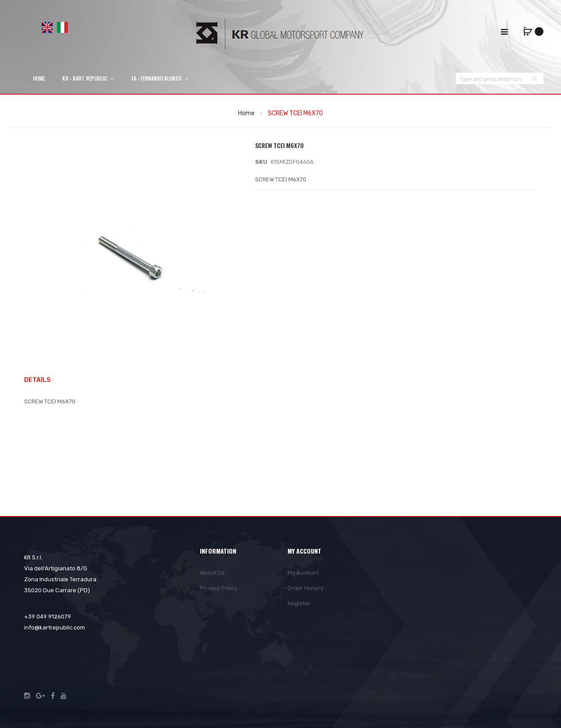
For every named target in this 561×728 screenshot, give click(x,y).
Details (37, 380)
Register (299, 603)
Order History (305, 588)
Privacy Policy (219, 588)
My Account (303, 573)
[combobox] (491, 79)
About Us (212, 573)
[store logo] (280, 34)
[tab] (42, 380)
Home (246, 113)
